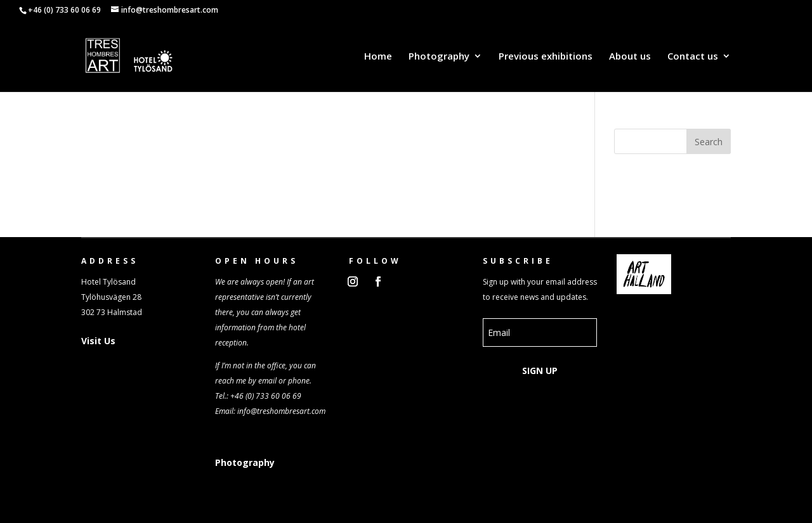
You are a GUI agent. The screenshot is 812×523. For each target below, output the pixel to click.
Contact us (693, 57)
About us (630, 57)
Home (378, 57)
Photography (439, 57)
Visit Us (98, 341)
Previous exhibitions (546, 57)
